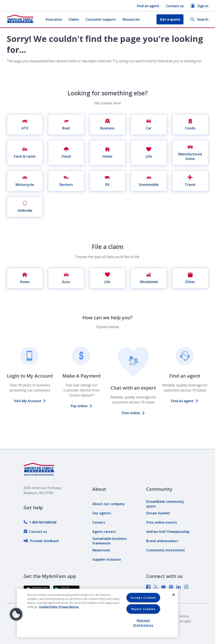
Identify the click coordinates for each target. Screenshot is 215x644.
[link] (40, 522)
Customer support (101, 19)
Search (199, 19)
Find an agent (148, 6)
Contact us (175, 6)
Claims (74, 19)
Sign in (199, 6)
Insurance (54, 19)
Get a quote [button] (170, 19)
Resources (131, 19)
